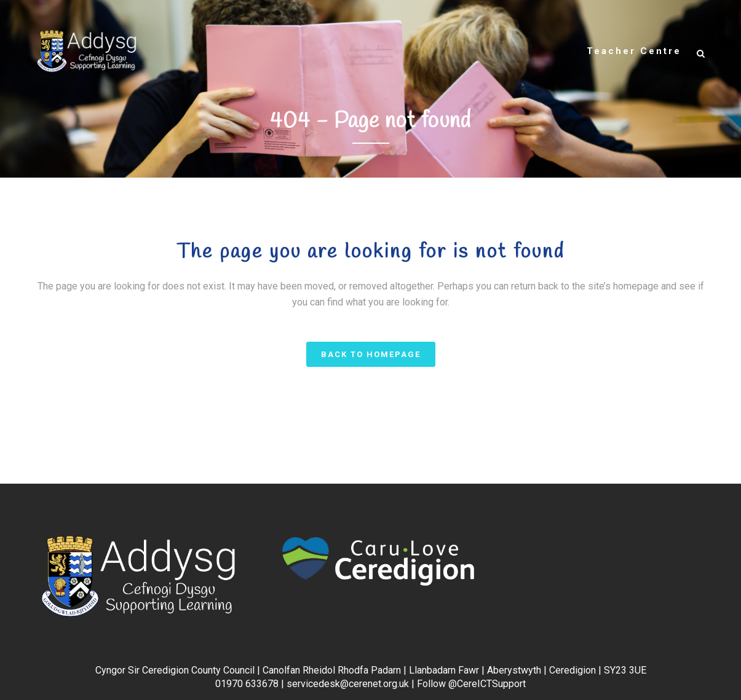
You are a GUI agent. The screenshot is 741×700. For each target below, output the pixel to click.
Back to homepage (371, 354)
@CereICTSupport (487, 684)
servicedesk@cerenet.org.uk (348, 684)
